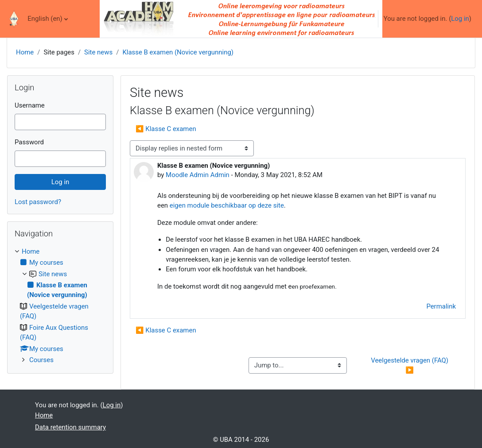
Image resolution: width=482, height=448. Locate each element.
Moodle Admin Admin (198, 175)
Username (30, 105)
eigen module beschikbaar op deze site (227, 205)
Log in (460, 19)
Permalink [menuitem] (441, 306)
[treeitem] (60, 306)
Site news (98, 52)
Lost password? (38, 202)
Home (25, 52)
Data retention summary (70, 427)
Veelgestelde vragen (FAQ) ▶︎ (410, 365)
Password (29, 142)
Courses (41, 360)
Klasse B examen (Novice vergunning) (178, 52)
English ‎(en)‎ (45, 19)
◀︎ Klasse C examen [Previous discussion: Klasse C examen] (166, 129)
